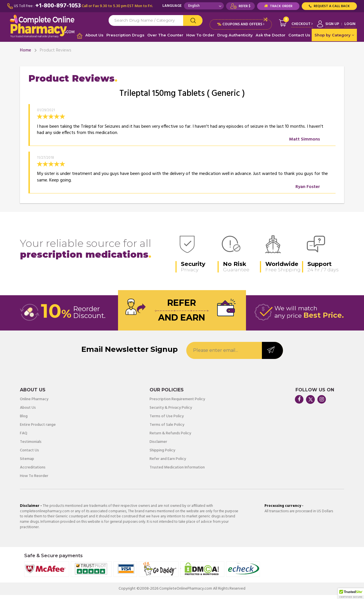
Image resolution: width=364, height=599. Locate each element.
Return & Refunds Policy (170, 437)
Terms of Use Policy (167, 420)
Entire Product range (38, 429)
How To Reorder (34, 480)
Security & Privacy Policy (171, 412)
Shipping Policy (162, 455)
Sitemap (27, 463)
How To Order (200, 39)
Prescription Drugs (125, 39)
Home (25, 54)
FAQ (24, 437)
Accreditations (33, 472)
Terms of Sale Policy (167, 429)
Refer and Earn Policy (168, 463)
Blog (24, 420)
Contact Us (299, 39)
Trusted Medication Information (177, 472)
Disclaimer (158, 446)
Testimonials (31, 446)
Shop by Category (334, 39)
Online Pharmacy (34, 403)
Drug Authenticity (235, 39)
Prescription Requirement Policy (177, 403)
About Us (94, 39)
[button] (351, 594)
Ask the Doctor (271, 39)
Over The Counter (165, 39)
